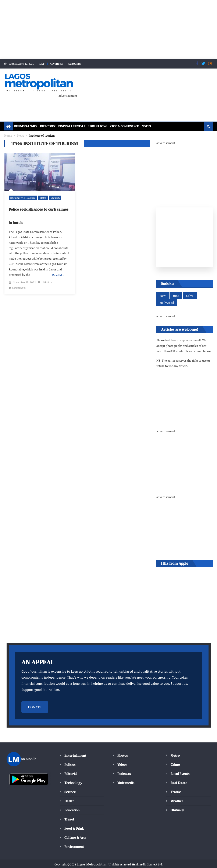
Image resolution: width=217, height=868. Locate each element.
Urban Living (110, 125)
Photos (122, 749)
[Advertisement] (108, 30)
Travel (69, 813)
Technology (73, 776)
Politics (70, 758)
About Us (68, 863)
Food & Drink (75, 822)
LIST (41, 64)
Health (69, 795)
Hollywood (166, 302)
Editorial (71, 767)
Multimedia (126, 776)
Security (52, 197)
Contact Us (203, 863)
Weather (177, 795)
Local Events (180, 767)
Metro (40, 197)
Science (70, 786)
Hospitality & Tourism (21, 197)
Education (72, 804)
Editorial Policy (92, 863)
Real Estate (179, 776)
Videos (122, 758)
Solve (189, 295)
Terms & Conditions (174, 863)
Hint (176, 295)
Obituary (177, 804)
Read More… (61, 269)
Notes (166, 125)
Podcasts (124, 767)
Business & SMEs (27, 125)
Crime (175, 758)
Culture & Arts (75, 831)
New (163, 295)
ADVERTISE (57, 64)
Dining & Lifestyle (80, 125)
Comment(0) (18, 281)
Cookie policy (118, 863)
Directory (53, 125)
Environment (74, 840)
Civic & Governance (141, 125)
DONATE (35, 701)
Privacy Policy (144, 863)
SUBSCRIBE (76, 64)
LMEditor (47, 276)
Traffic (176, 786)
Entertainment (75, 749)
